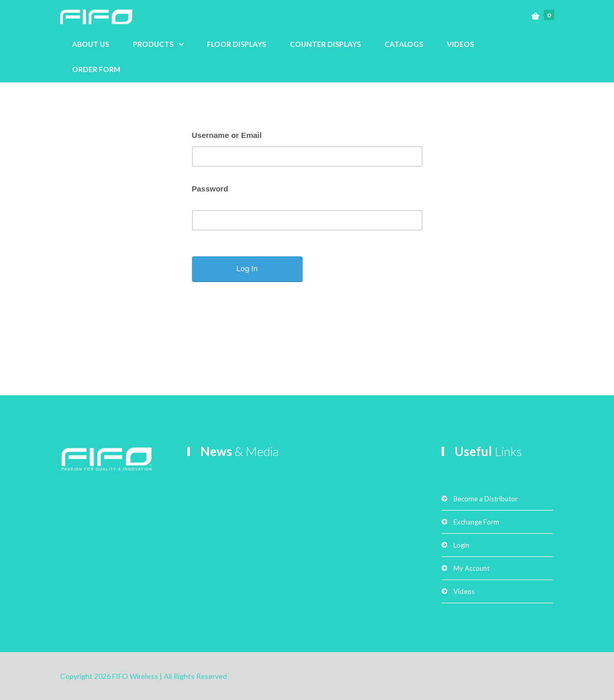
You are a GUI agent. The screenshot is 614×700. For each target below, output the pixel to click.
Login (461, 545)
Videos (464, 591)
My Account (471, 568)
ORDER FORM (96, 69)
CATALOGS (404, 44)
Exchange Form (476, 522)
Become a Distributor (486, 499)
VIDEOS (460, 44)
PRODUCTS (153, 44)
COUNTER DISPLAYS (325, 44)
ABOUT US (91, 44)
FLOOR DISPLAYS (236, 44)
